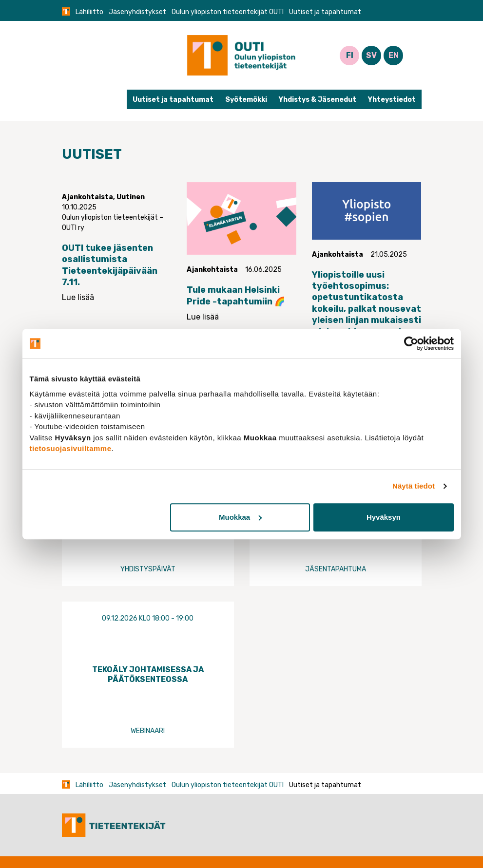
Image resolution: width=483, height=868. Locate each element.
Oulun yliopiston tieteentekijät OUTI (228, 12)
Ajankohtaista (87, 197)
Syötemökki (246, 100)
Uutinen (131, 197)
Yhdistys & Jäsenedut (318, 100)
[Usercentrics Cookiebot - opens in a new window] (411, 343)
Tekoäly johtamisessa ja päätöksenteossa (148, 674)
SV (371, 55)
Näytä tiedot (414, 486)
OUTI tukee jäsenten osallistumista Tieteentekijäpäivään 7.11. (110, 265)
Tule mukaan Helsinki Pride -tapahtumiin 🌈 (236, 295)
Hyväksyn (384, 517)
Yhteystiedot (392, 100)
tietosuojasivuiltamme (71, 448)
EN (394, 55)
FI (350, 55)
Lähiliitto (89, 12)
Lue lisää (78, 297)
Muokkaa (240, 517)
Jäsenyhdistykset (137, 12)
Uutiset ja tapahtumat (173, 100)
